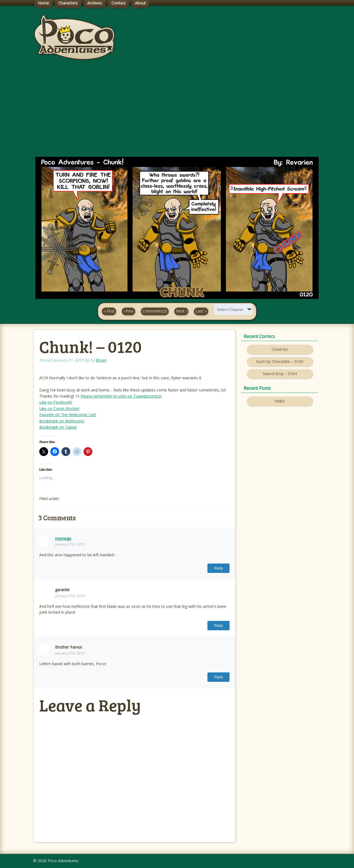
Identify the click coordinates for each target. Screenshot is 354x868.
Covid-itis (280, 349)
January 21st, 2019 (70, 544)
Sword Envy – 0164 (280, 374)
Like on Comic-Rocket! (59, 409)
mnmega (63, 538)
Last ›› (201, 311)
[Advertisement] (177, 114)
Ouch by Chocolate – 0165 (280, 361)
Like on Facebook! (56, 402)
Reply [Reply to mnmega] (218, 568)
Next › (181, 311)
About (140, 3)
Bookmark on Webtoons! (62, 421)
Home (43, 3)
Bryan (101, 360)
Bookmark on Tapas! (58, 427)
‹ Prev (128, 311)
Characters (68, 3)
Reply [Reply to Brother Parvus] (218, 677)
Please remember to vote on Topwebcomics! (121, 396)
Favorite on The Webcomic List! (68, 415)
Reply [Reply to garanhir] (218, 626)
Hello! (280, 401)
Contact (119, 3)
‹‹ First (109, 311)
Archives (95, 3)
